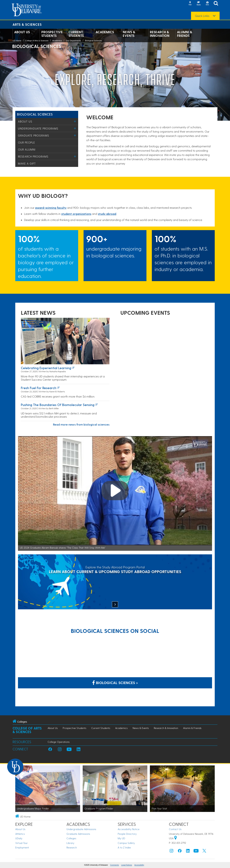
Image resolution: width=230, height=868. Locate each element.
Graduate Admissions (78, 834)
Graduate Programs (34, 135)
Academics (105, 32)
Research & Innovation (160, 34)
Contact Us (175, 829)
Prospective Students (52, 34)
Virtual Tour (21, 843)
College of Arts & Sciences (37, 41)
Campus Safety (126, 843)
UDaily (19, 838)
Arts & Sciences (27, 24)
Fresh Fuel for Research (39, 388)
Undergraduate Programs (38, 128)
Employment (22, 847)
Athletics (20, 834)
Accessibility (139, 865)
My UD (121, 838)
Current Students (76, 34)
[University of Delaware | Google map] (176, 838)
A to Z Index (124, 847)
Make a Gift (27, 163)
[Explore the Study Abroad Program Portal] (115, 582)
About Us (22, 32)
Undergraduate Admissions (81, 829)
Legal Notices (127, 865)
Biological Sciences (94, 41)
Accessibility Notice (129, 829)
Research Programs (33, 156)
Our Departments (73, 41)
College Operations (59, 742)
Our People (27, 142)
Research (72, 847)
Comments (114, 865)
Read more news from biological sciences (81, 424)
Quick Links (202, 16)
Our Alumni (27, 149)
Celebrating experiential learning (46, 368)
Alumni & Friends (185, 34)
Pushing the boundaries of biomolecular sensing (58, 405)
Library (70, 843)
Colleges (71, 838)
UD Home (17, 41)
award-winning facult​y (51, 208)
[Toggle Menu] (75, 121)
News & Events (129, 34)
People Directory (127, 834)
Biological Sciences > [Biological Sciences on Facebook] (115, 683)
